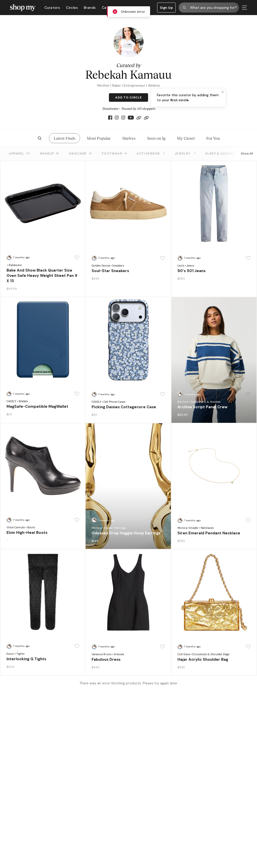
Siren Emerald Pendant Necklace (209, 533)
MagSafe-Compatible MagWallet (37, 406)
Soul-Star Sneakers (110, 271)
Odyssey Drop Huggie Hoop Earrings (126, 533)
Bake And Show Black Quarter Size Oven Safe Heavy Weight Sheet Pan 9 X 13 (42, 276)
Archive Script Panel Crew (202, 407)
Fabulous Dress (106, 659)
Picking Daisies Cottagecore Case (124, 407)
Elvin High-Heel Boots (27, 533)
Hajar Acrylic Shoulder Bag (203, 659)
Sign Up (166, 8)
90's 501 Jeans (191, 271)
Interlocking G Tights (26, 659)
